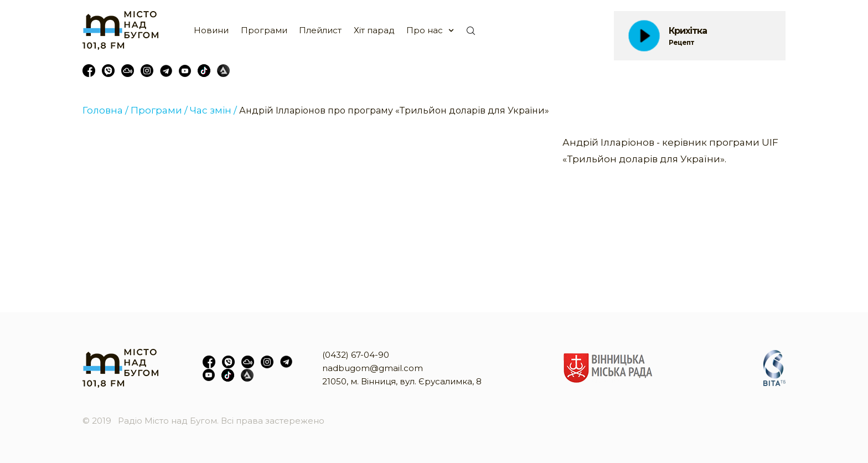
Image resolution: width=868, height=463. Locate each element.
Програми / (159, 110)
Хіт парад (374, 30)
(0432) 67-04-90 (356, 355)
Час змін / (213, 110)
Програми (264, 30)
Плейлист (320, 30)
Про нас (425, 30)
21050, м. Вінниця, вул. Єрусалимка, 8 (402, 381)
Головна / (105, 110)
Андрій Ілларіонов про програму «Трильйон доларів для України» (394, 110)
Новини (211, 30)
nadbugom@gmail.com (373, 368)
